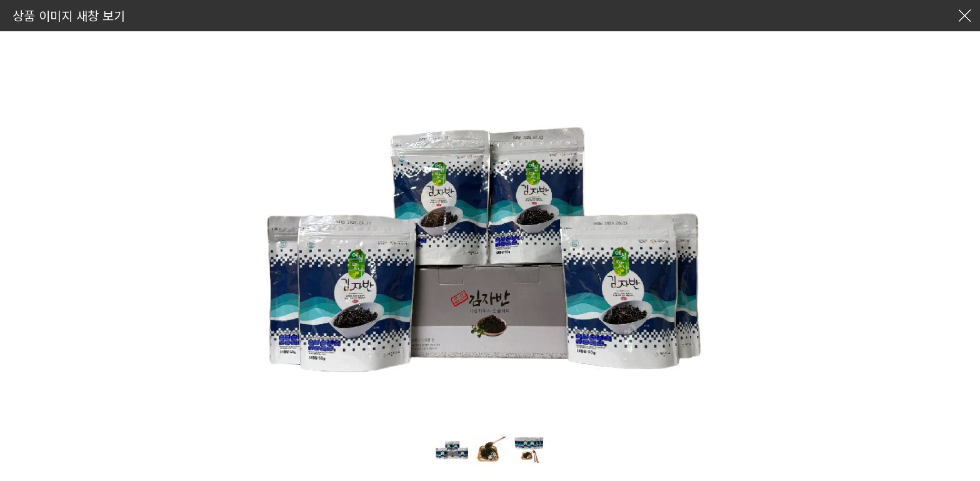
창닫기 (964, 16)
